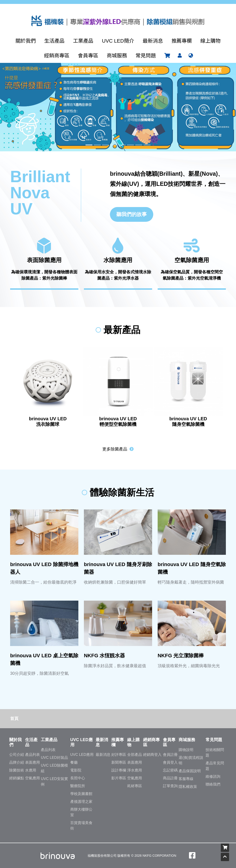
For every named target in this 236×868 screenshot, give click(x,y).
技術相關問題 (215, 753)
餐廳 (74, 762)
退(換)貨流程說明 (191, 760)
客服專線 (186, 779)
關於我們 (26, 41)
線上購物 (210, 41)
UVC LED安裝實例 (54, 782)
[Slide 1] (89, 145)
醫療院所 (78, 786)
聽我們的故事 (132, 214)
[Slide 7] (139, 145)
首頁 (14, 719)
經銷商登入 (152, 755)
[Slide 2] (97, 145)
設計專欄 (119, 770)
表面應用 (32, 762)
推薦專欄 (182, 41)
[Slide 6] (130, 145)
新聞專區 (119, 762)
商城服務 (117, 56)
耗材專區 (135, 786)
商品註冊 (170, 778)
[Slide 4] (114, 145)
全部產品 (135, 755)
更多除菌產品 (118, 449)
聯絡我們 (213, 784)
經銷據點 (17, 778)
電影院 (76, 770)
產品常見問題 (215, 766)
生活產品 (54, 41)
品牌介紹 (17, 762)
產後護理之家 (81, 802)
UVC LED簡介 (118, 41)
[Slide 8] (147, 145)
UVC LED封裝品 (54, 758)
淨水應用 (135, 770)
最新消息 (153, 41)
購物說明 (186, 750)
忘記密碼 (170, 770)
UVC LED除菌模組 (54, 768)
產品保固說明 (190, 771)
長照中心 (78, 778)
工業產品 (83, 41)
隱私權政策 (188, 787)
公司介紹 (17, 755)
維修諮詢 (213, 776)
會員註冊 (170, 755)
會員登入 (170, 762)
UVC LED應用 (82, 755)
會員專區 (88, 56)
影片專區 (119, 778)
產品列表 (32, 755)
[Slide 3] (106, 145)
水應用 (31, 770)
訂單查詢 (170, 786)
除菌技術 (17, 770)
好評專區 (119, 755)
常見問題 (146, 56)
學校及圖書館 (81, 794)
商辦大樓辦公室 (81, 812)
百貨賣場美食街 (81, 826)
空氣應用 (32, 778)
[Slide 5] (122, 145)
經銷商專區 (57, 56)
